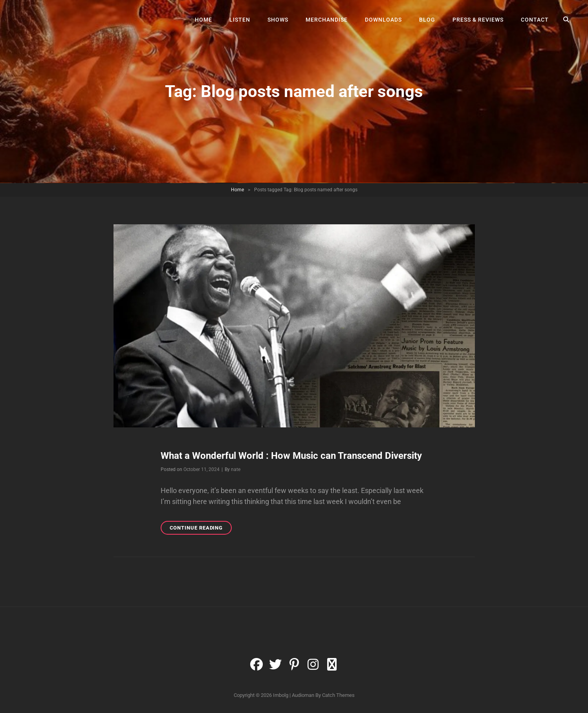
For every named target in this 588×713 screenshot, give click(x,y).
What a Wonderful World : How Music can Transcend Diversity (291, 456)
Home (203, 20)
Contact (535, 20)
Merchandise (327, 20)
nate (236, 469)
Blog (427, 20)
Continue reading (201, 529)
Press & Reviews (478, 20)
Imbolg (281, 695)
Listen (240, 20)
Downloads (383, 20)
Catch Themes (338, 695)
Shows (278, 20)
